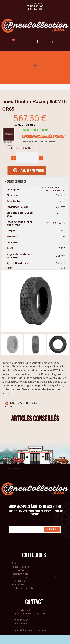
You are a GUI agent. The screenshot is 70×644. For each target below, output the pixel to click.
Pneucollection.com (17, 469)
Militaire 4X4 (19, 578)
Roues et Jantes (20, 567)
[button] (4, 301)
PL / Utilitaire (19, 581)
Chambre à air (20, 574)
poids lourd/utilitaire (24, 588)
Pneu (14, 563)
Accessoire (18, 585)
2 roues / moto (20, 570)
